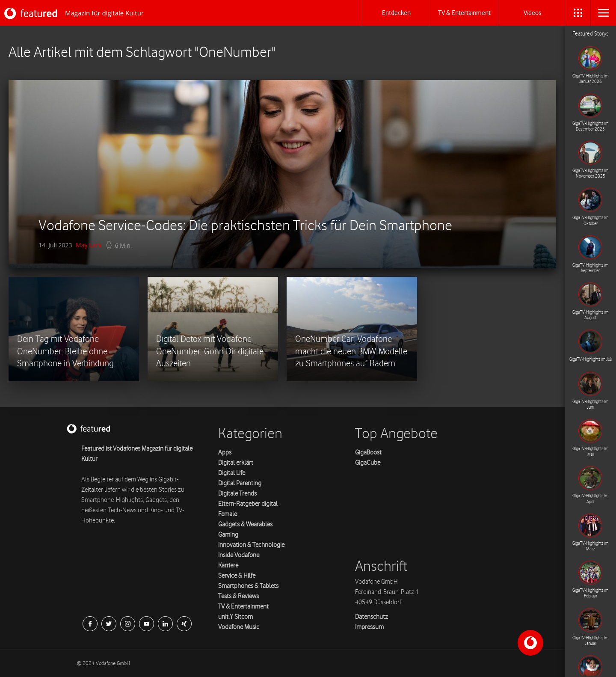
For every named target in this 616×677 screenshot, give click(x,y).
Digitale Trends (237, 494)
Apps (225, 453)
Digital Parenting (240, 483)
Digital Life (232, 473)
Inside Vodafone (239, 555)
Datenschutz (372, 617)
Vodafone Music (239, 627)
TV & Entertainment (243, 607)
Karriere (228, 566)
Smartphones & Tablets (248, 586)
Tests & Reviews (238, 596)
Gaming (228, 535)
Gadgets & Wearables (245, 524)
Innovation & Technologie (251, 545)
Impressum (369, 627)
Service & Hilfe (237, 576)
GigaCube (368, 463)
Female (228, 514)
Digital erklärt (236, 463)
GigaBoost (368, 453)
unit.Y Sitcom (235, 617)
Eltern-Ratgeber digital (248, 504)
